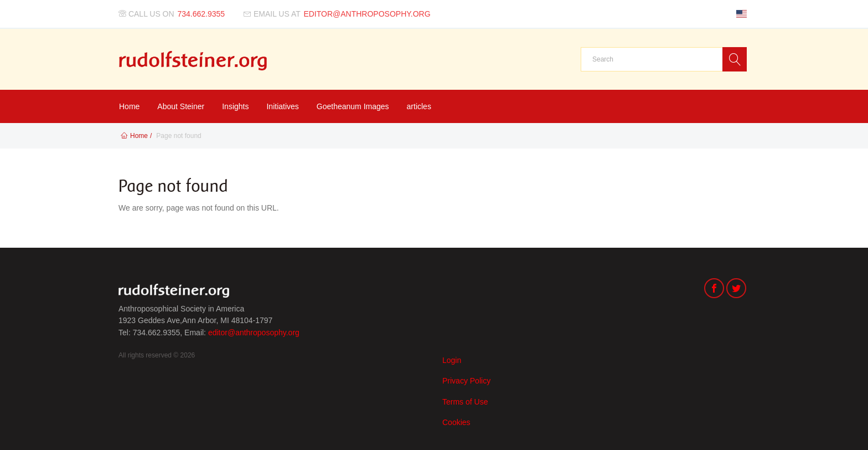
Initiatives (282, 106)
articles (419, 106)
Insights (235, 106)
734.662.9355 (201, 14)
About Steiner (181, 106)
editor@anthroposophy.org (254, 333)
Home (129, 106)
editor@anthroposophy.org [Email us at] (367, 14)
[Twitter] (736, 290)
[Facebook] (714, 290)
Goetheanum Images (353, 106)
